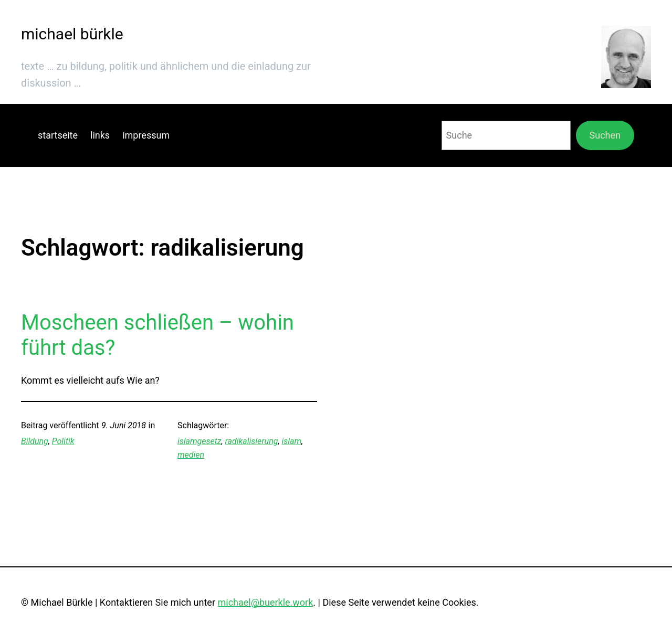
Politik (63, 441)
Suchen (605, 135)
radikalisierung (252, 441)
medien (191, 455)
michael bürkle (72, 34)
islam (291, 441)
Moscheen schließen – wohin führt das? (157, 335)
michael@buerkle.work (265, 602)
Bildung (35, 441)
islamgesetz (199, 441)
